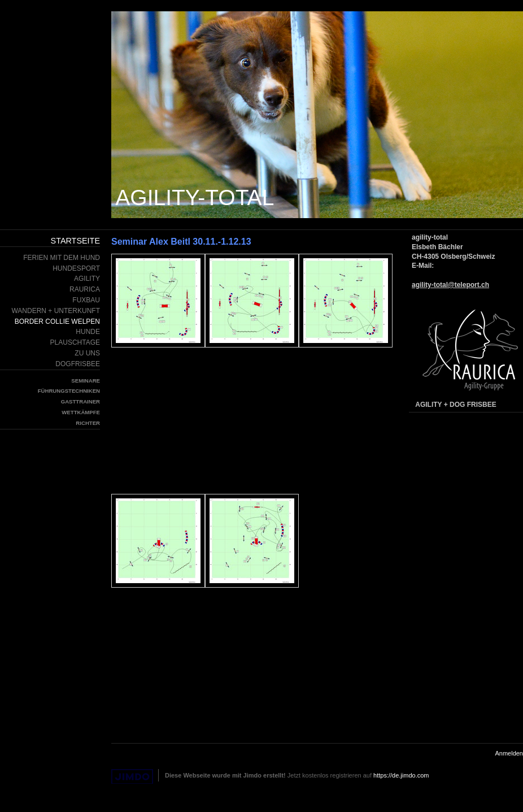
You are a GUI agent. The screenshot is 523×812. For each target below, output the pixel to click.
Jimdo (132, 777)
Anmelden (509, 753)
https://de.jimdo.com (401, 775)
